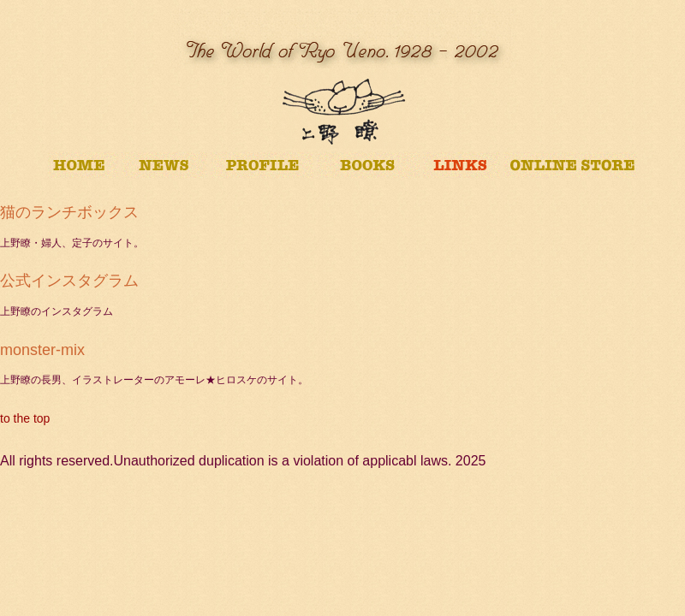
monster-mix (42, 350)
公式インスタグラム (69, 281)
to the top (25, 418)
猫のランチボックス (69, 212)
